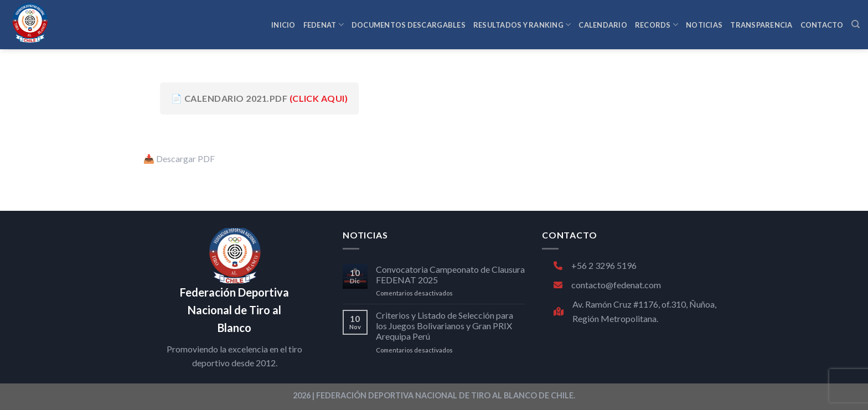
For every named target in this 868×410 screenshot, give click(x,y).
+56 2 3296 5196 (595, 265)
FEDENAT (324, 25)
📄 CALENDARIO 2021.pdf (259, 98)
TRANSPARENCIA (761, 25)
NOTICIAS (704, 25)
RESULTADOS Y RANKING (522, 25)
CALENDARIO (603, 25)
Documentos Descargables (409, 25)
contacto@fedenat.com (607, 285)
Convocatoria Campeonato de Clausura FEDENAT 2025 (450, 274)
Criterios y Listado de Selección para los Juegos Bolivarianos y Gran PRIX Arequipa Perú (445, 326)
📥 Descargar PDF (179, 159)
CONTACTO (822, 25)
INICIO (283, 25)
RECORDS (657, 25)
